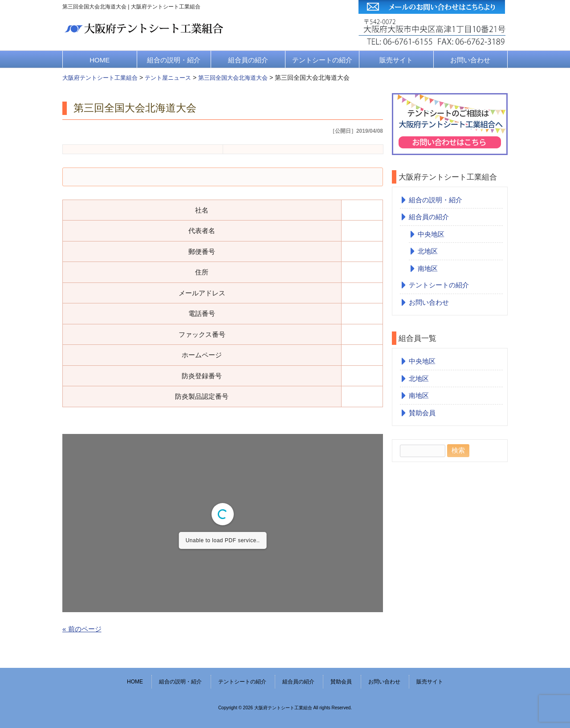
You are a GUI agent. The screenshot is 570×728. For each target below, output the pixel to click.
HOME (100, 60)
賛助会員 (422, 413)
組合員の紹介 (248, 60)
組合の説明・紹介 (174, 60)
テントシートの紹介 (322, 60)
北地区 (428, 251)
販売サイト (396, 60)
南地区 (428, 268)
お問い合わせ (470, 60)
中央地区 (431, 234)
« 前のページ (82, 629)
